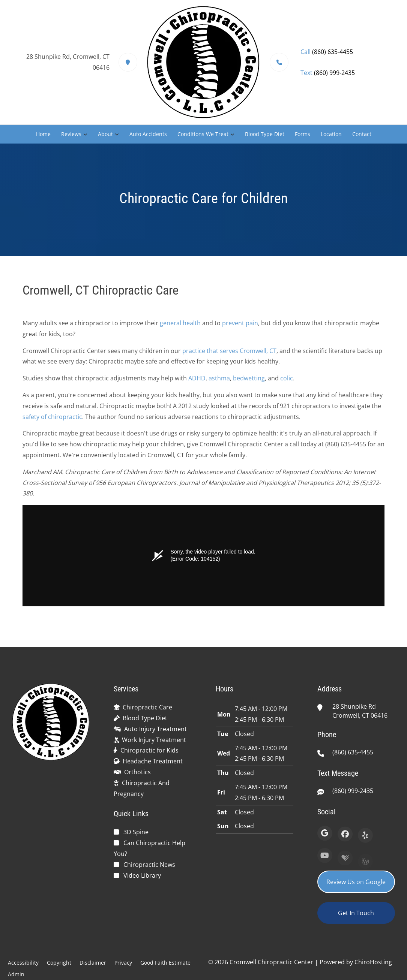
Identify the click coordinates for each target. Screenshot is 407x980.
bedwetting (249, 382)
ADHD (197, 382)
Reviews (71, 134)
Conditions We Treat (203, 134)
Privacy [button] (123, 963)
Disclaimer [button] (93, 963)
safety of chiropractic (52, 420)
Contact (362, 134)
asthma (219, 382)
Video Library (142, 875)
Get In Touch (356, 913)
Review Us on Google (356, 882)
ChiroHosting (373, 962)
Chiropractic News (149, 865)
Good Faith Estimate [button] (165, 963)
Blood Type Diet (265, 134)
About (105, 134)
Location (331, 134)
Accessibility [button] (23, 963)
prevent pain (240, 326)
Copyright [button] (59, 963)
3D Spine (136, 832)
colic (287, 382)
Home (43, 134)
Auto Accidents (148, 134)
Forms (303, 134)
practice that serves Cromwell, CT (229, 354)
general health (180, 326)
